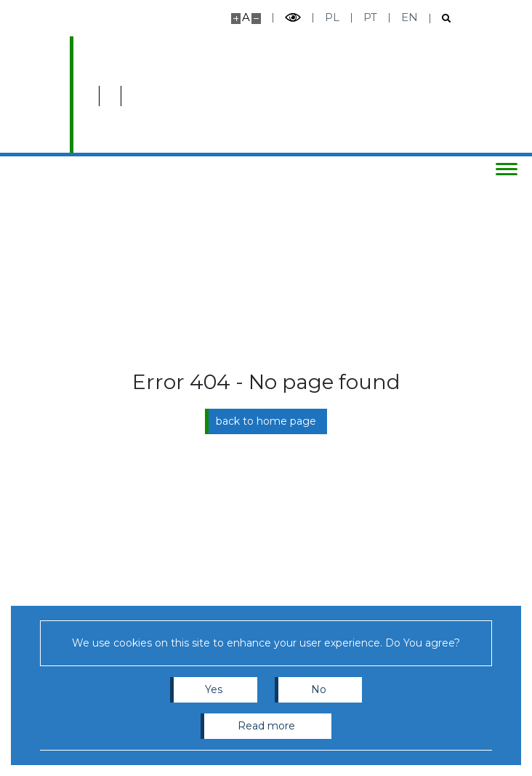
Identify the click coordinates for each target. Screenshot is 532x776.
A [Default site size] (246, 17)
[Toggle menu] (507, 169)
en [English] (410, 17)
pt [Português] (370, 17)
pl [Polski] (332, 17)
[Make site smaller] (256, 19)
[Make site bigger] (236, 19)
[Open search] (441, 19)
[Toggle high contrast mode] (293, 18)
